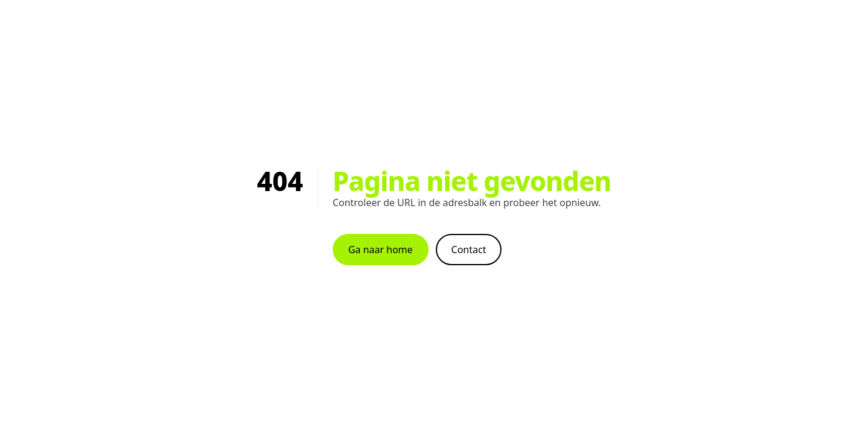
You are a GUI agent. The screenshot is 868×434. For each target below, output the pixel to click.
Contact (469, 250)
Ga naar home (381, 250)
